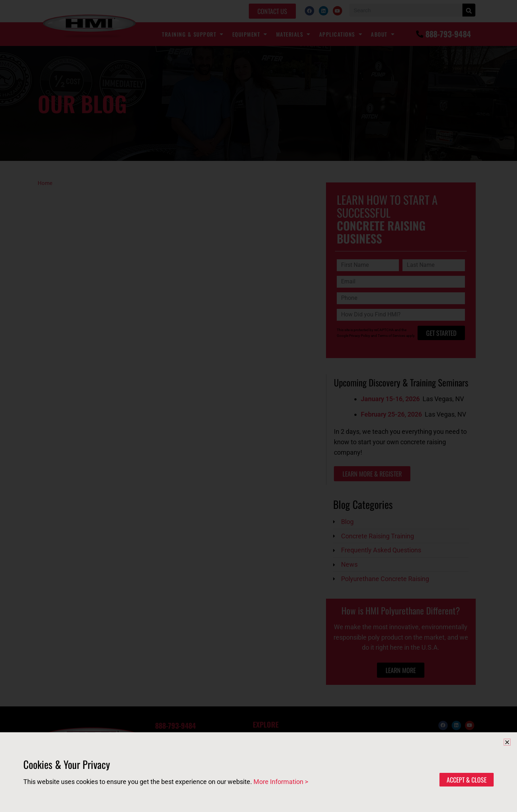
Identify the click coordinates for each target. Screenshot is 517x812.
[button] (507, 742)
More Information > (281, 782)
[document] (258, 406)
